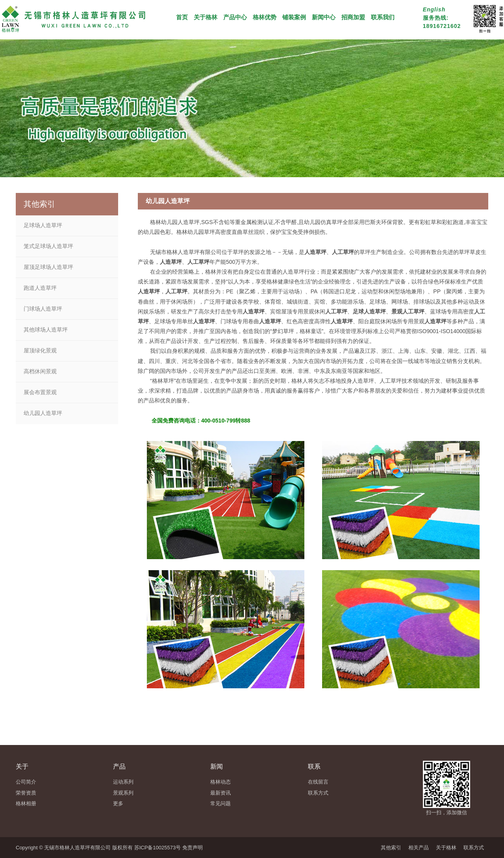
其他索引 (391, 848)
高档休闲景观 (40, 371)
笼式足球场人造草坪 (48, 246)
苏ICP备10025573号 (158, 848)
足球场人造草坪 (43, 225)
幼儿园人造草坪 (43, 413)
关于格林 (446, 848)
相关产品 (419, 848)
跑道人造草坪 (40, 288)
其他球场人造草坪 (46, 330)
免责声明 (193, 848)
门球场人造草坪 (43, 309)
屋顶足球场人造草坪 (48, 267)
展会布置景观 (40, 392)
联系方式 (474, 848)
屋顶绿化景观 (40, 350)
